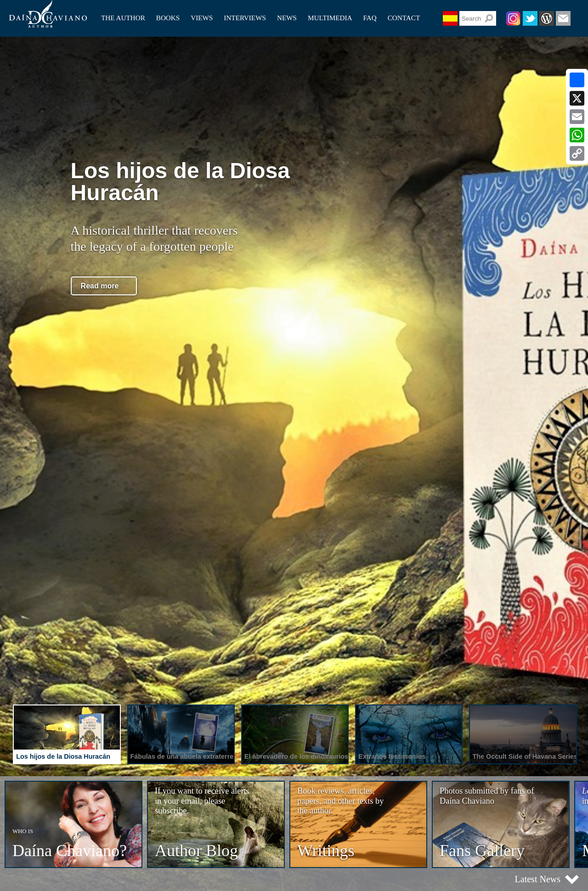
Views (202, 18)
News (287, 18)
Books (168, 18)
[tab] (66, 736)
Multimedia (330, 18)
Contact (404, 18)
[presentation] (67, 734)
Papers (200, 25)
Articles (202, 15)
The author (123, 18)
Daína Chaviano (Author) (48, 14)
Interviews (245, 18)
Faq (370, 18)
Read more (100, 286)
